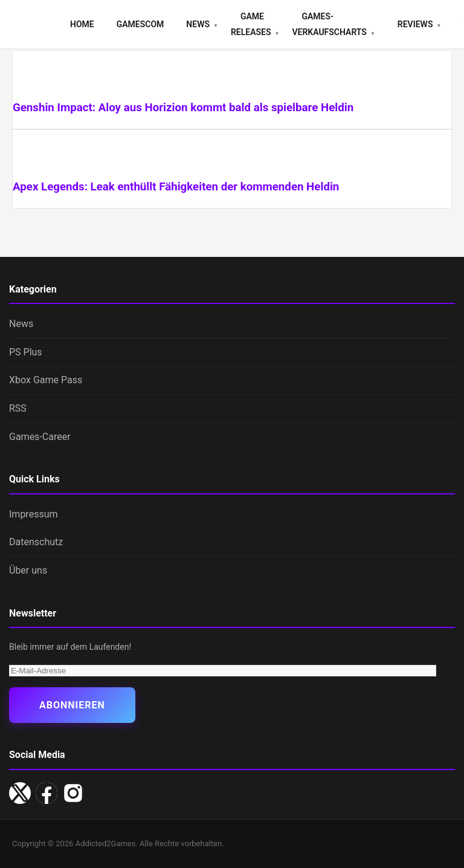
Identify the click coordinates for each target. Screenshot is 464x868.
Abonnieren (72, 705)
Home (82, 24)
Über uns (28, 570)
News (198, 24)
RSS (18, 408)
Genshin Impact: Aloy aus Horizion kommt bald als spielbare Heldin (183, 108)
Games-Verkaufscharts (329, 24)
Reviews (415, 24)
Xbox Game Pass (46, 380)
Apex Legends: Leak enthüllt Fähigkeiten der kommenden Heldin (176, 187)
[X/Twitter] (20, 793)
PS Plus (26, 352)
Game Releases (251, 24)
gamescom (140, 24)
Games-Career (40, 437)
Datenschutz (36, 542)
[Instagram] (73, 793)
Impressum (34, 514)
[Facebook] (47, 793)
